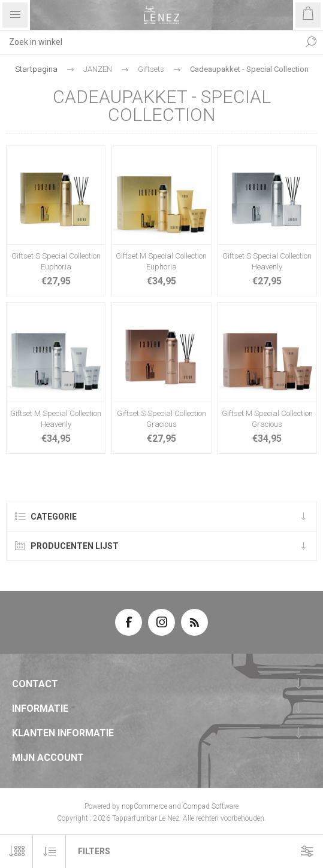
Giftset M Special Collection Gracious (267, 419)
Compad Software (211, 806)
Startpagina (36, 69)
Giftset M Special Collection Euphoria (161, 261)
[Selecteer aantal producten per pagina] (16, 852)
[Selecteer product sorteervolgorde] (49, 852)
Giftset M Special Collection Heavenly (56, 419)
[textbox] (150, 42)
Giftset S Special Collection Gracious (161, 419)
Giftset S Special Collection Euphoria (56, 261)
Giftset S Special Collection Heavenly (267, 261)
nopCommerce (144, 806)
